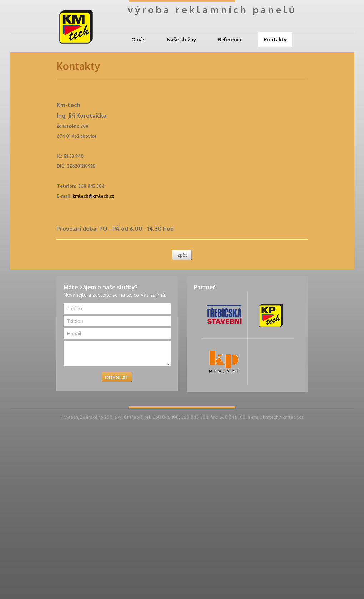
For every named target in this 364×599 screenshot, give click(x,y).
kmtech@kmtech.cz (93, 196)
